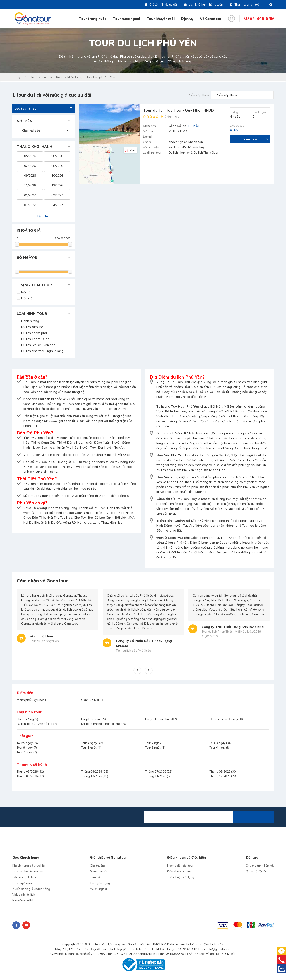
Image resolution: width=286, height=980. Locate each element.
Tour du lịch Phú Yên (101, 77)
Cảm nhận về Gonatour (42, 581)
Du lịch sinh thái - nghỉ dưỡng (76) (104, 724)
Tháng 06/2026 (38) (95, 771)
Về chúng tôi (98, 889)
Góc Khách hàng (26, 857)
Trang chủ (19, 77)
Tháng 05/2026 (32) (30, 771)
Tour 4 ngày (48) (92, 743)
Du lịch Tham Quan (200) (226, 719)
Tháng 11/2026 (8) (158, 776)
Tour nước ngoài (126, 19)
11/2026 (30, 185)
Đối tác (252, 857)
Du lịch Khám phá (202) (161, 719)
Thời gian (25, 736)
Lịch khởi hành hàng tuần (204, 4)
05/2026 (30, 156)
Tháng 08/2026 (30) (223, 771)
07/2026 (30, 166)
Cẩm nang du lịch (24, 877)
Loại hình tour (29, 712)
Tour (34, 77)
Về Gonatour (211, 19)
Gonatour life (99, 871)
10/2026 (57, 176)
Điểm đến (25, 693)
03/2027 (30, 205)
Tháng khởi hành (32, 764)
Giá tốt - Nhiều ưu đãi (161, 4)
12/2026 (57, 185)
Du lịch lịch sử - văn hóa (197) (37, 724)
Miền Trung (75, 77)
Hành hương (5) (27, 719)
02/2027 (57, 195)
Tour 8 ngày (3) (155, 748)
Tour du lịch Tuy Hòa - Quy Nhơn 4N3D (178, 110)
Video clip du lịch (24, 895)
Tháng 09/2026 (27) (30, 776)
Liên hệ (95, 877)
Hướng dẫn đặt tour (180, 866)
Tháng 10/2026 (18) (95, 776)
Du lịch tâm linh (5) (94, 719)
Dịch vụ (187, 19)
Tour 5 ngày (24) (28, 743)
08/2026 (57, 166)
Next (149, 670)
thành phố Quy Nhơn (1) (33, 700)
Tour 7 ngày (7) (27, 752)
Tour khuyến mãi (161, 19)
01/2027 (30, 195)
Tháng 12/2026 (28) (223, 776)
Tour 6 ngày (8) (220, 748)
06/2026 (57, 156)
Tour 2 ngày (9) (155, 743)
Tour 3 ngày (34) (221, 743)
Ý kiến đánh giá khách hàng (31, 889)
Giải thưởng (98, 866)
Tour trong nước (93, 19)
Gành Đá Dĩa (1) (92, 700)
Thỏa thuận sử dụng (181, 877)
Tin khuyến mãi (22, 883)
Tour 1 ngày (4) (91, 748)
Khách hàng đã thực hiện (29, 866)
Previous (138, 670)
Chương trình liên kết (260, 866)
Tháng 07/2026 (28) (159, 771)
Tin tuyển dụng (100, 883)
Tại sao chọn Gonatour (28, 871)
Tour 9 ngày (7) (27, 748)
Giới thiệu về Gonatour (109, 857)
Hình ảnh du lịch (23, 900)
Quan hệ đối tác (256, 871)
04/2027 (57, 205)
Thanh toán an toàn (246, 4)
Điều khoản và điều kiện (186, 857)
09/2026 (30, 176)
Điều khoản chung (179, 871)
